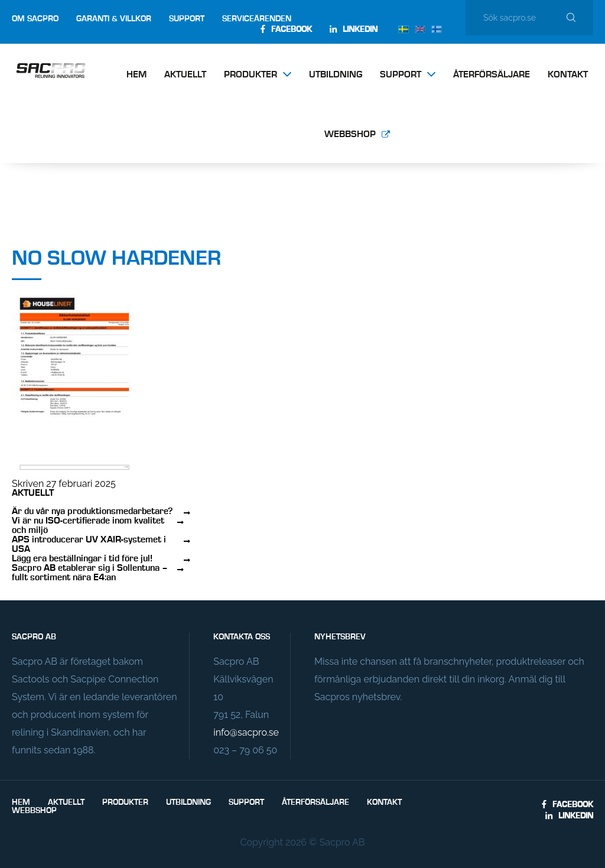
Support (187, 19)
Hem (136, 75)
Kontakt (568, 75)
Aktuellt (185, 75)
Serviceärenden (257, 19)
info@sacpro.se (246, 732)
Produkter (251, 75)
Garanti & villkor (114, 19)
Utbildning (336, 75)
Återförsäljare (492, 75)
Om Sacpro (35, 19)
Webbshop (350, 135)
